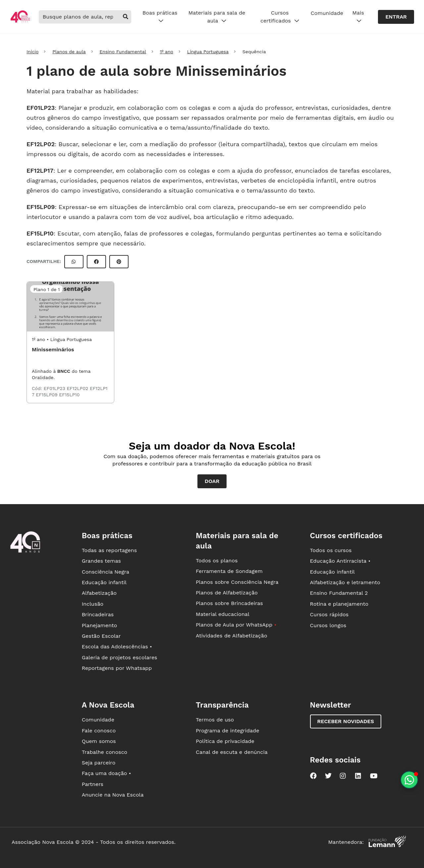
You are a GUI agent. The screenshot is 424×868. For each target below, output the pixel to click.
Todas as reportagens (109, 550)
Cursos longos (328, 625)
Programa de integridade (227, 731)
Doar (212, 481)
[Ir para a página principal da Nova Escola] (20, 22)
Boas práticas (160, 17)
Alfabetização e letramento (345, 582)
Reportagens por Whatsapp (117, 668)
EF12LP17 (40, 171)
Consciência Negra (106, 572)
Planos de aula (69, 52)
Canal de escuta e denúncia (232, 752)
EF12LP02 (41, 144)
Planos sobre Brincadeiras (229, 603)
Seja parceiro (99, 763)
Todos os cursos (331, 550)
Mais (358, 17)
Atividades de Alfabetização (231, 636)
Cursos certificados (280, 17)
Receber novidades (346, 721)
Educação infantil (104, 582)
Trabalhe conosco (105, 752)
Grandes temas (101, 561)
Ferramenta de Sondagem (229, 571)
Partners (93, 784)
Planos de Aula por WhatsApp (236, 625)
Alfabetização (99, 593)
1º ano (167, 52)
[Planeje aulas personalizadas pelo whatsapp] (409, 780)
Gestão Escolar (101, 636)
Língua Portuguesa (208, 52)
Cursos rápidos (329, 614)
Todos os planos (217, 561)
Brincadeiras (98, 614)
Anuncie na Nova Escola (113, 795)
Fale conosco (99, 731)
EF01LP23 (41, 108)
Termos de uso (215, 720)
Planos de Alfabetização (227, 593)
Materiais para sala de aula (217, 17)
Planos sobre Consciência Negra (237, 582)
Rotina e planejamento (339, 604)
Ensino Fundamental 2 (339, 593)
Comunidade (327, 13)
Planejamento (100, 625)
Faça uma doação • (106, 773)
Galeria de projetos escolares (120, 657)
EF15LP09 (41, 207)
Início (32, 52)
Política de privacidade (225, 741)
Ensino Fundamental (123, 52)
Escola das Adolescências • (117, 647)
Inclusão (93, 604)
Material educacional (223, 614)
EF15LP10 (40, 233)
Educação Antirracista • (340, 561)
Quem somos (99, 741)
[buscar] (125, 17)
